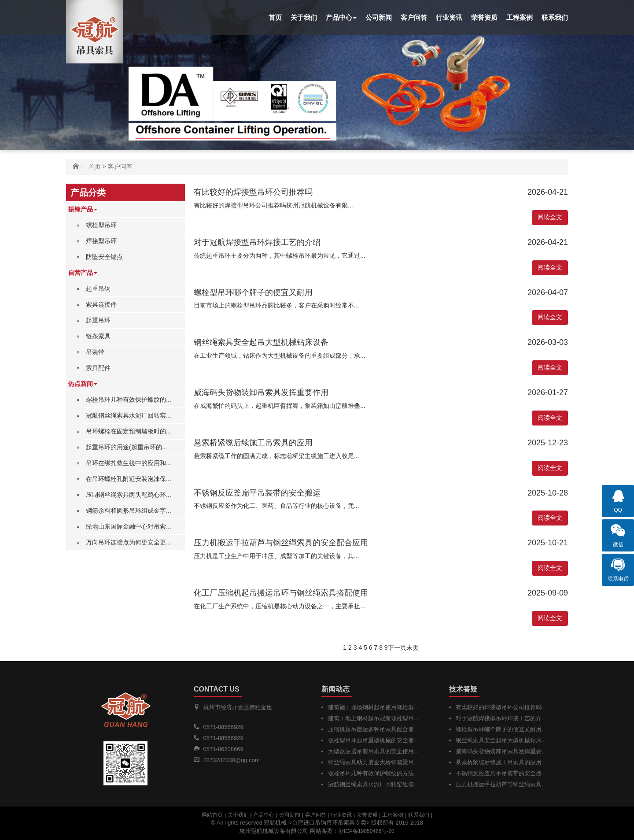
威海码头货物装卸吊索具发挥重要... (501, 751)
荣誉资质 (484, 17)
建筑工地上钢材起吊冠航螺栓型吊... (373, 718)
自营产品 (83, 273)
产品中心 (341, 17)
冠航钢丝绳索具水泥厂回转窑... (129, 415)
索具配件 (98, 368)
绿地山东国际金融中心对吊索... (129, 526)
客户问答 (414, 17)
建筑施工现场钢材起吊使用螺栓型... (373, 707)
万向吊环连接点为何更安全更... (129, 542)
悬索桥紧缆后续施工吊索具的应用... (501, 762)
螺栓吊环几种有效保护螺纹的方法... (373, 773)
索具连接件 (101, 304)
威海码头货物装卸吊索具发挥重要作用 (261, 392)
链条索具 (98, 336)
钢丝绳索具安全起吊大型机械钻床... (501, 740)
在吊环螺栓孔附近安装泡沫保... (129, 479)
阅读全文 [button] (550, 217)
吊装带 (95, 352)
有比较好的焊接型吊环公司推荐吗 (253, 192)
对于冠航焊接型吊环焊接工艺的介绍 (257, 242)
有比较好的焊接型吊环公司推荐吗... (501, 707)
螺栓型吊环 (101, 225)
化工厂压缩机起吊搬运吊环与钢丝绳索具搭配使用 (281, 593)
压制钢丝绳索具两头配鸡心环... (129, 495)
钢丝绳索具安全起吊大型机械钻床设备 (261, 342)
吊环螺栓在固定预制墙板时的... (129, 431)
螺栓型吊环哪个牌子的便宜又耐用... (501, 729)
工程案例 (520, 17)
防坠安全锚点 (104, 257)
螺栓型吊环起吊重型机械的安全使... (373, 740)
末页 (413, 648)
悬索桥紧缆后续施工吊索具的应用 (253, 443)
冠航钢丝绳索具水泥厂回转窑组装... (373, 784)
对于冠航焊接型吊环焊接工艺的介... (501, 718)
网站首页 (212, 815)
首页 (275, 17)
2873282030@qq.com (232, 760)
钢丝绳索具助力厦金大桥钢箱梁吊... (373, 762)
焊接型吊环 (101, 241)
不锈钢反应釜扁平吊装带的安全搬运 (257, 493)
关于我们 (304, 17)
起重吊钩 (98, 289)
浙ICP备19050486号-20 (367, 831)
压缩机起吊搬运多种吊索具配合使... (373, 729)
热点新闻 (83, 384)
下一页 (397, 648)
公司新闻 (379, 17)
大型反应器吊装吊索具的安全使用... (373, 751)
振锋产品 (83, 209)
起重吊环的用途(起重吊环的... (126, 447)
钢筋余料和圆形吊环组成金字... (129, 511)
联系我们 (555, 17)
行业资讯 (449, 17)
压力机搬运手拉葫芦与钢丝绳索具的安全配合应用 (281, 543)
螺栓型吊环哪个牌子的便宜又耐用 (253, 292)
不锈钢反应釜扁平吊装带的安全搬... (501, 773)
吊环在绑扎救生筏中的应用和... (129, 463)
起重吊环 (98, 320)
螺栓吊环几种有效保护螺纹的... (129, 400)
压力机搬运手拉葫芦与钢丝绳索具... (501, 784)
